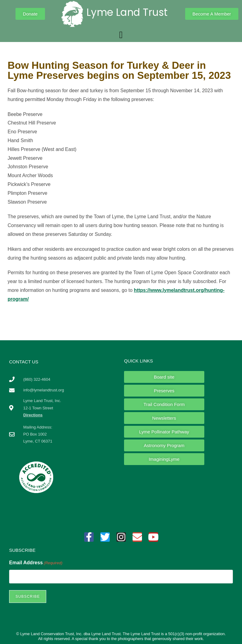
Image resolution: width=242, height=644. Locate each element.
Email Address (36, 563)
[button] (121, 35)
